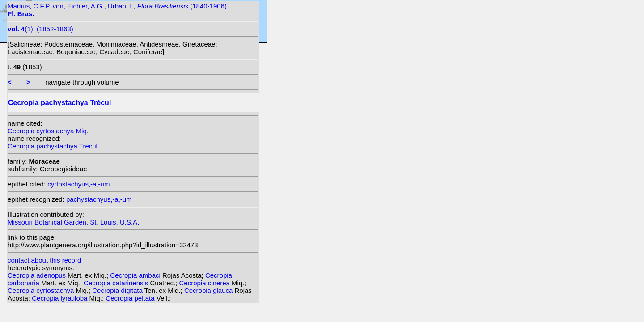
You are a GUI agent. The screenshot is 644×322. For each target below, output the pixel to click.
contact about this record (44, 260)
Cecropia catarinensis (117, 283)
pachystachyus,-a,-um (99, 199)
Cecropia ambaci (136, 275)
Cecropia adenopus (38, 275)
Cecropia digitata (118, 290)
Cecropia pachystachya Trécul (53, 146)
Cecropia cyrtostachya (42, 290)
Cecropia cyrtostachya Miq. (48, 131)
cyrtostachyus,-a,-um (78, 184)
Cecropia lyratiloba (60, 298)
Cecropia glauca (210, 290)
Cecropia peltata (131, 298)
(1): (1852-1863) (40, 29)
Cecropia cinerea (206, 283)
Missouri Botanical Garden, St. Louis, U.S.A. (73, 222)
